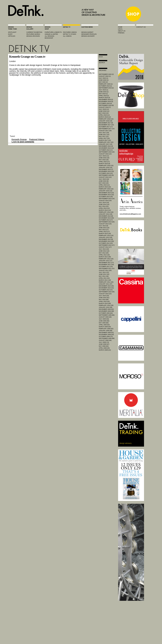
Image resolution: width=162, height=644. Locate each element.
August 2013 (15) (105, 224)
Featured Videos (37, 139)
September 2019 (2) (106, 88)
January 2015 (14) (106, 191)
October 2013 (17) (106, 220)
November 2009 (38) (106, 311)
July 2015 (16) (104, 179)
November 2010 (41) (106, 288)
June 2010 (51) (104, 298)
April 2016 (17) (104, 162)
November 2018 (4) (106, 101)
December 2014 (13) (106, 193)
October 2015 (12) (106, 173)
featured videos (70, 32)
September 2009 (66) (107, 315)
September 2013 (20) (107, 222)
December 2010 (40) (106, 286)
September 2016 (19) (107, 152)
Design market (87, 32)
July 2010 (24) (104, 296)
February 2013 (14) (106, 235)
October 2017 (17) (106, 127)
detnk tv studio (70, 34)
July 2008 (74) (104, 342)
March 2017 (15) (105, 140)
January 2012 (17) (106, 261)
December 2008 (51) (106, 333)
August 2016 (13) (105, 154)
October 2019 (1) (105, 86)
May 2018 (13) (104, 113)
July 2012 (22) (104, 249)
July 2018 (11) (104, 109)
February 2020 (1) (106, 84)
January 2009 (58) (106, 331)
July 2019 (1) (103, 90)
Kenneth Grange (19, 139)
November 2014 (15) (106, 195)
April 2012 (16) (104, 255)
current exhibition (34, 32)
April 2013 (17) (104, 232)
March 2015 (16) (105, 187)
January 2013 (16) (106, 237)
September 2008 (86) (107, 338)
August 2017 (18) (105, 131)
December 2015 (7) (106, 169)
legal (120, 29)
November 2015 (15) (106, 171)
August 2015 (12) (105, 177)
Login (14, 142)
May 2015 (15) (104, 183)
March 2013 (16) (105, 233)
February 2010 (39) (106, 305)
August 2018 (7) (105, 107)
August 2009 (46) (105, 317)
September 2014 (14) (107, 199)
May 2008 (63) (104, 346)
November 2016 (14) (106, 148)
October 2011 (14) (106, 266)
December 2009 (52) (106, 309)
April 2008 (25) (104, 348)
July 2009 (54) (104, 319)
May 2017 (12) (104, 136)
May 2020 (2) (103, 82)
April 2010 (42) (104, 301)
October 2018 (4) (105, 103)
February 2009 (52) (106, 329)
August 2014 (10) (105, 200)
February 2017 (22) (106, 142)
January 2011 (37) (106, 284)
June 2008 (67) (104, 344)
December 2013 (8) (106, 216)
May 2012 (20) (104, 253)
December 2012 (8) (106, 239)
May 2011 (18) (104, 276)
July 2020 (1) (103, 78)
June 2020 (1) (104, 80)
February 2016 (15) (106, 166)
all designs (49, 36)
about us (122, 31)
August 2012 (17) (105, 247)
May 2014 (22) (104, 206)
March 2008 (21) (105, 350)
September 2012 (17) (107, 245)
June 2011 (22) (104, 274)
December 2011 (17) (106, 263)
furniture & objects (53, 32)
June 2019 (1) (104, 92)
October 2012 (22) (106, 243)
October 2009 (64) (106, 313)
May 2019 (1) (103, 94)
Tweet (12, 136)
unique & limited (51, 34)
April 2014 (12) (104, 208)
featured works (33, 34)
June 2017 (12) (104, 134)
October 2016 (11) (106, 150)
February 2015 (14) (106, 189)
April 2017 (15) (104, 138)
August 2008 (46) (105, 340)
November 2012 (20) (106, 241)
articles (12, 36)
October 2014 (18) (106, 197)
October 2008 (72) (106, 336)
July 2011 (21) (104, 272)
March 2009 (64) (105, 327)
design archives (33, 36)
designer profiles (89, 34)
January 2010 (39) (106, 307)
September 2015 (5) (106, 175)
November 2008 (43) (106, 334)
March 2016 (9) (104, 164)
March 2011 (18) (105, 280)
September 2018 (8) (106, 105)
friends (121, 33)
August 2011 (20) (105, 270)
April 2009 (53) (104, 325)
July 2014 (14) (104, 202)
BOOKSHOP (49, 38)
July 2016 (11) (104, 156)
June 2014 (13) (104, 204)
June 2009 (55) (104, 321)
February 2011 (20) (106, 282)
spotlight (12, 32)
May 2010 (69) (104, 300)
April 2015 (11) (104, 185)
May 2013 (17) (104, 230)
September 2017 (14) (107, 129)
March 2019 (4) (104, 98)
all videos (67, 36)
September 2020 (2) (106, 74)
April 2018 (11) (104, 115)
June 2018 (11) (104, 111)
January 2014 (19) (106, 214)
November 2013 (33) (106, 218)
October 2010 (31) (106, 290)
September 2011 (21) (107, 268)
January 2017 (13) (106, 144)
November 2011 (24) (106, 265)
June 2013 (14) (104, 228)
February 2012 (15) (106, 259)
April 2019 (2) (104, 96)
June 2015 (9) (104, 181)
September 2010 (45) (107, 292)
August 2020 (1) (105, 76)
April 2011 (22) (104, 278)
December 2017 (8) (106, 123)
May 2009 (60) (104, 323)
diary (10, 34)
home (120, 27)
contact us (141, 27)
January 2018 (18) (106, 121)
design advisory (88, 36)
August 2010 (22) (105, 294)
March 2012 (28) (105, 257)
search (102, 63)
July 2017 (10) (104, 133)
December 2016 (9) (106, 146)
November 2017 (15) (106, 125)
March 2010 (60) (105, 303)
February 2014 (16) (106, 212)
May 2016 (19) (104, 160)
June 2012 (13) (104, 251)
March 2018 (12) (105, 117)
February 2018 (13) (106, 119)
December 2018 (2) (106, 100)
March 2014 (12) (105, 210)
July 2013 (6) (103, 226)
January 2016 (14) (106, 167)
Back (101, 57)
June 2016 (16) (104, 158)
